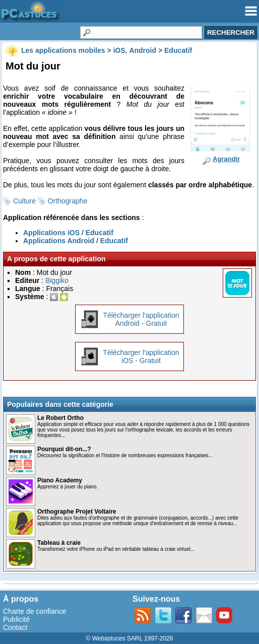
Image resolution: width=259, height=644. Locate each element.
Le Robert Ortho (60, 418)
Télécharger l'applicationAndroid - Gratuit (141, 319)
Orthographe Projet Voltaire (77, 512)
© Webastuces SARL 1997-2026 (130, 638)
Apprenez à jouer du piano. (68, 487)
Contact (15, 627)
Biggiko (57, 280)
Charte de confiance (35, 611)
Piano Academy (60, 480)
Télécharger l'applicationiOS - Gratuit (141, 356)
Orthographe (68, 201)
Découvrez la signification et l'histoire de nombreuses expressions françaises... (125, 455)
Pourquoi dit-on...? (64, 449)
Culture (24, 201)
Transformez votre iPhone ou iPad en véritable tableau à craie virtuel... (116, 549)
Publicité (16, 619)
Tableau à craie (59, 543)
